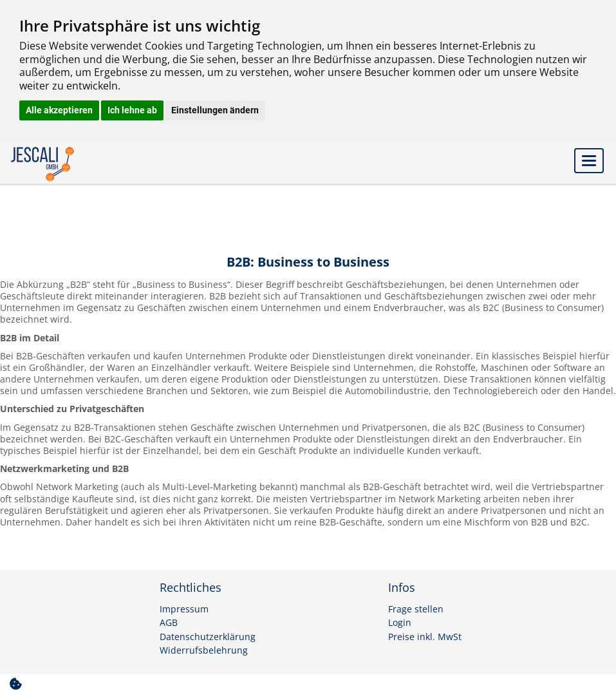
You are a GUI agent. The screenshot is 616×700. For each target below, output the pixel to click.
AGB (169, 623)
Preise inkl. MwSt (425, 637)
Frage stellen (416, 609)
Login (400, 623)
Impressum (184, 609)
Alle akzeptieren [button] (59, 110)
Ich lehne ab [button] (132, 110)
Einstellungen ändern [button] (215, 110)
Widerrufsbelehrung (204, 650)
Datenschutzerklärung (208, 637)
